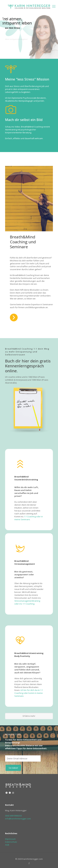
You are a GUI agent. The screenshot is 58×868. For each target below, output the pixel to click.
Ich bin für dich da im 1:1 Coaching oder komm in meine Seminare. (29, 693)
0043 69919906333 (13, 816)
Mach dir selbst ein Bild (24, 120)
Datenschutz (11, 842)
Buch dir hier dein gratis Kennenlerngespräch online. (28, 366)
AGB (7, 845)
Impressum (10, 839)
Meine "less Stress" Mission (27, 79)
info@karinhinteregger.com (18, 819)
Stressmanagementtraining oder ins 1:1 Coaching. (27, 602)
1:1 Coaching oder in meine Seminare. (29, 518)
